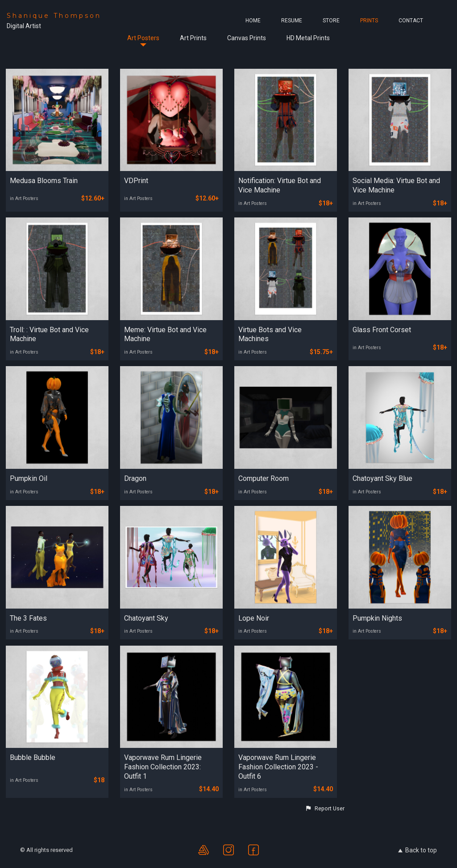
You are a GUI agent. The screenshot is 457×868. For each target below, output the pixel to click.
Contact (411, 21)
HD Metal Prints (308, 38)
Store (331, 21)
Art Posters (143, 38)
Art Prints (193, 38)
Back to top (418, 850)
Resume (292, 21)
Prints (369, 21)
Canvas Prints (247, 38)
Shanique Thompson (54, 16)
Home (253, 21)
